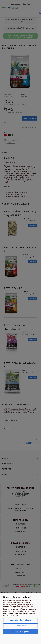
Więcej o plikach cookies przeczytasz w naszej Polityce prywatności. (19, 614)
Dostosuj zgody (20, 626)
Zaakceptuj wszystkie (21, 632)
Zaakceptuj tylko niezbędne (20, 620)
